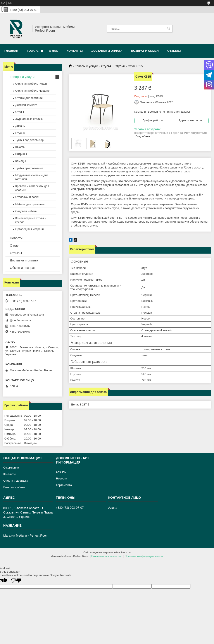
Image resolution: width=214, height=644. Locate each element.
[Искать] (169, 29)
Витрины (21, 154)
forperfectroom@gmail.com (27, 315)
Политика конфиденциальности (144, 556)
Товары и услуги (86, 66)
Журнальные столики (29, 119)
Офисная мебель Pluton (31, 84)
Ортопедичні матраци (29, 229)
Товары (33, 51)
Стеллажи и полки (27, 197)
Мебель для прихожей (30, 204)
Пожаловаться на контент (107, 556)
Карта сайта (64, 485)
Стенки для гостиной (29, 98)
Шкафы (20, 147)
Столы (20, 112)
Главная (11, 51)
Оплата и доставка (16, 481)
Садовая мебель (26, 211)
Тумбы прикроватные (29, 168)
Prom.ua (126, 552)
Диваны (20, 126)
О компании (11, 468)
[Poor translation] (16, 581)
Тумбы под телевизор (29, 140)
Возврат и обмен (145, 51)
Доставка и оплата (107, 51)
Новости (16, 238)
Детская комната (26, 105)
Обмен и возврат (23, 268)
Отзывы (174, 51)
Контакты (75, 51)
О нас (53, 51)
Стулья (106, 66)
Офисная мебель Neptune (32, 91)
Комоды (21, 161)
